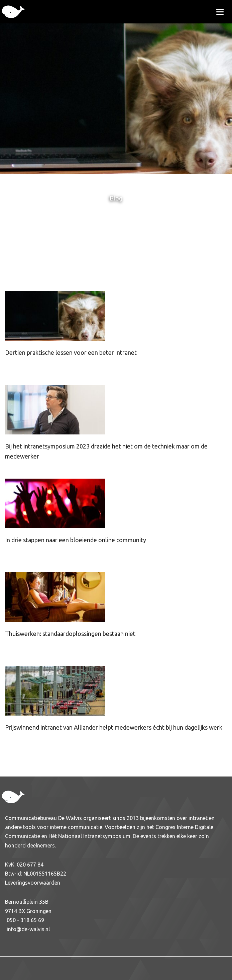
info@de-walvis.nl (28, 929)
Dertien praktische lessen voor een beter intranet (71, 352)
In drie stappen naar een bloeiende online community (76, 540)
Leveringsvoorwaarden (33, 883)
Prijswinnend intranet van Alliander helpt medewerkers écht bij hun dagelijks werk (114, 727)
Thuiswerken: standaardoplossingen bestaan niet (70, 634)
